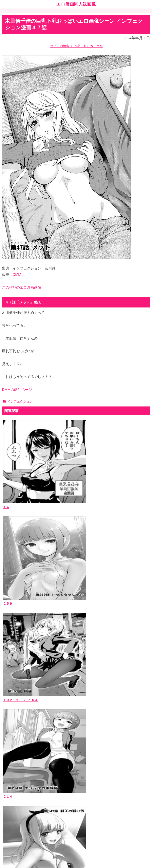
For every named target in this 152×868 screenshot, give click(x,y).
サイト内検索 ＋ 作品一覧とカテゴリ (76, 46)
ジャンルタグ (14, 761)
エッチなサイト (16, 819)
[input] (76, 719)
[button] (146, 719)
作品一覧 (11, 743)
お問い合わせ (14, 790)
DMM (17, 275)
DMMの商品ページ (17, 390)
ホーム (76, 837)
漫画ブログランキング (21, 813)
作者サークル (14, 755)
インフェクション (18, 401)
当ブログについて (18, 784)
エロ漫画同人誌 (16, 749)
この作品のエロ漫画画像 (22, 287)
